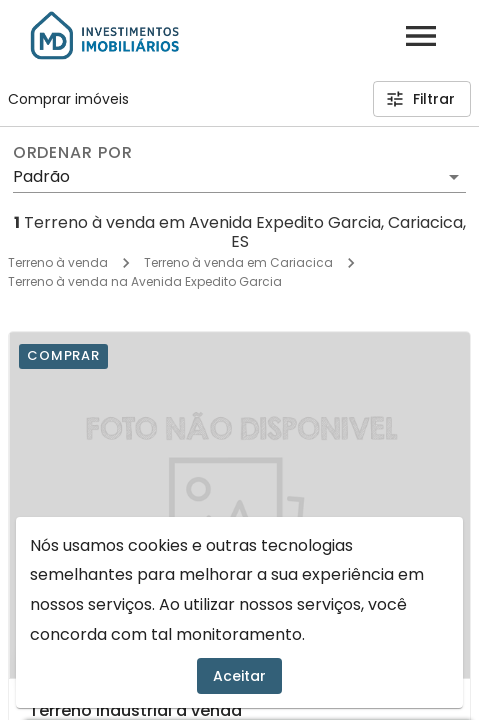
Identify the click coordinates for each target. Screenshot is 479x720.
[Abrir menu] (421, 36)
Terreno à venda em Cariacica (238, 262)
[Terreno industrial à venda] (239, 505)
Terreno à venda (58, 262)
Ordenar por (73, 153)
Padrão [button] (41, 176)
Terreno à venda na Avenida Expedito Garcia (145, 281)
